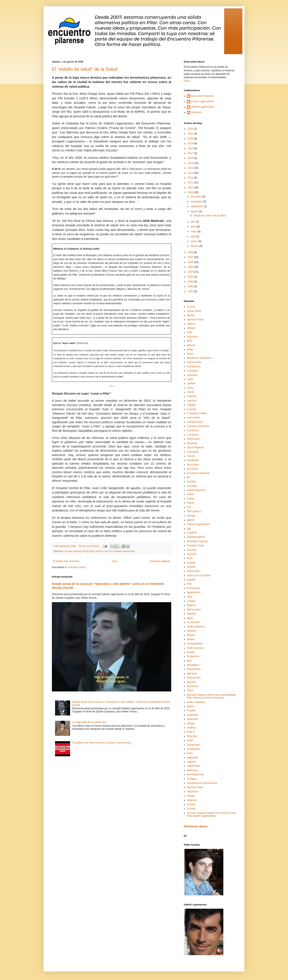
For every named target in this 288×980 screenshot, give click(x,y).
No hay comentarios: (89, 546)
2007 (191, 257)
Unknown (196, 112)
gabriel (191, 520)
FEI (189, 507)
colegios (192, 405)
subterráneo (194, 766)
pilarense (192, 673)
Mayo (190, 618)
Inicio (115, 561)
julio (193, 222)
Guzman (192, 550)
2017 (191, 153)
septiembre (197, 206)
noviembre (197, 202)
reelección (193, 719)
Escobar (192, 482)
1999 (191, 286)
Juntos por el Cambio (199, 575)
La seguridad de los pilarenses (89, 722)
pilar (189, 661)
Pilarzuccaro (194, 678)
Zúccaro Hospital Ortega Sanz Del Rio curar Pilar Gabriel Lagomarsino (100, 551)
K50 (189, 584)
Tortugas (192, 779)
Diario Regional (195, 447)
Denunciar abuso (196, 826)
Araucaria (192, 337)
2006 (191, 262)
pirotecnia (192, 686)
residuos (192, 728)
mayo (194, 231)
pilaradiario (193, 665)
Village (191, 796)
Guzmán (192, 554)
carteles (191, 383)
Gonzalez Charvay (197, 541)
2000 (191, 282)
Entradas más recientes (66, 561)
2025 (191, 129)
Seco (190, 753)
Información (193, 571)
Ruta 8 (191, 732)
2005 (191, 267)
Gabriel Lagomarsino (203, 107)
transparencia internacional (202, 783)
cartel (190, 379)
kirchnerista (193, 588)
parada (191, 652)
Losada (191, 601)
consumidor (193, 418)
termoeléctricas (195, 774)
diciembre (196, 197)
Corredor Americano (198, 426)
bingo (190, 349)
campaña (192, 375)
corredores (193, 431)
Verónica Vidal (195, 787)
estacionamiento (196, 490)
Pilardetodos (194, 669)
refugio (191, 723)
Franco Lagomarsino (203, 101)
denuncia (192, 443)
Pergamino (193, 656)
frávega (191, 516)
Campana (192, 371)
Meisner (191, 631)
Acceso (191, 307)
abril (193, 236)
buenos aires (194, 362)
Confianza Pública (197, 413)
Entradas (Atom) (77, 567)
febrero (195, 246)
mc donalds (193, 622)
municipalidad (195, 644)
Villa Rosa (193, 792)
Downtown (193, 452)
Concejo (192, 409)
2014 (191, 168)
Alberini (191, 324)
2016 (191, 158)
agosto (195, 211)
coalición (192, 396)
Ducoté (191, 456)
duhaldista (193, 460)
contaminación (195, 422)
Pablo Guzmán (195, 648)
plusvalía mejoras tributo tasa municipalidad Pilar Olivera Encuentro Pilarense (211, 696)
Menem (191, 635)
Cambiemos (194, 367)
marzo (195, 241)
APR (190, 332)
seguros (191, 762)
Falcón (191, 503)
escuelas (192, 486)
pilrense (191, 682)
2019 (191, 143)
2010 (191, 188)
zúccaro (191, 809)
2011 (191, 183)
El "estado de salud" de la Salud (85, 69)
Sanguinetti (193, 745)
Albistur (191, 328)
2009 (191, 192)
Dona (187, 81)
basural (191, 345)
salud (190, 740)
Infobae (191, 567)
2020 (191, 139)
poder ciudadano (196, 702)
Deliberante (193, 439)
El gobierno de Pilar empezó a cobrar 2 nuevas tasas (102, 743)
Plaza (190, 690)
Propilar (191, 710)
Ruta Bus (192, 736)
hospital (191, 563)
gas (189, 529)
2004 (191, 272)
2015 (191, 163)
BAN (190, 341)
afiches (191, 315)
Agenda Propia (195, 319)
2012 (191, 178)
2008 (191, 252)
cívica (190, 388)
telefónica (192, 770)
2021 (191, 134)
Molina (191, 639)
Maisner (191, 605)
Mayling (191, 614)
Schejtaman (193, 749)
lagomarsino (194, 592)
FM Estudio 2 (194, 511)
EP (189, 477)
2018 (191, 148)
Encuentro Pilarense (202, 96)
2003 (191, 277)
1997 (191, 291)
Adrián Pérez (194, 311)
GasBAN (192, 533)
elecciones (193, 465)
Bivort (190, 354)
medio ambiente (196, 627)
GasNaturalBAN (196, 537)
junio (194, 227)
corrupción (193, 435)
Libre (190, 597)
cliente (191, 392)
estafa (190, 494)
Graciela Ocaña (196, 546)
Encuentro (193, 469)
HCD (190, 558)
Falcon (191, 499)
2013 (191, 173)
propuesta (192, 715)
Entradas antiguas (160, 561)
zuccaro (191, 804)
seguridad (192, 758)
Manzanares (194, 609)
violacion (192, 800)
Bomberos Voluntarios (199, 358)
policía (191, 706)
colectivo (192, 401)
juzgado (191, 580)
